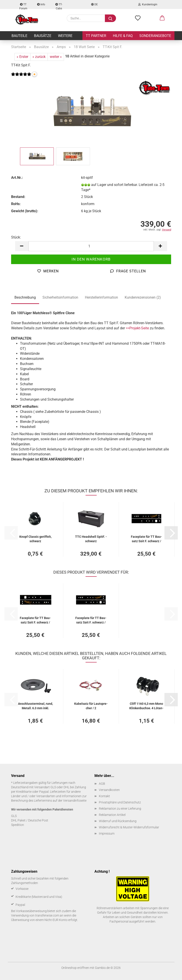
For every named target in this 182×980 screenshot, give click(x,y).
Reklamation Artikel (112, 815)
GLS (14, 816)
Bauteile (19, 36)
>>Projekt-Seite (137, 328)
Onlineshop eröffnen (75, 968)
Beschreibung (25, 297)
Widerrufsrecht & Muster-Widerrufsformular (129, 827)
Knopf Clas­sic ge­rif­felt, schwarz (35, 539)
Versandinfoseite (75, 801)
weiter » (56, 57)
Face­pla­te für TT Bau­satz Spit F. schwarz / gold (146, 539)
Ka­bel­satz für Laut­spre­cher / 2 (91, 706)
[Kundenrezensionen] (21, 77)
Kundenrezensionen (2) (143, 297)
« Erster (22, 57)
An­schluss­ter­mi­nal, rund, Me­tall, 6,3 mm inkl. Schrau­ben (35, 706)
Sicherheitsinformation (60, 297)
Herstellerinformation (101, 297)
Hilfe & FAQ (123, 36)
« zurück (39, 57)
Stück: (16, 237)
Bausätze (43, 36)
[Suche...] (110, 18)
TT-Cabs (59, 6)
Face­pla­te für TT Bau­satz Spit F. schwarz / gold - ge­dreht (35, 620)
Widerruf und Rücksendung (118, 821)
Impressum (107, 833)
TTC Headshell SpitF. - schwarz (91, 539)
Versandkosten (109, 790)
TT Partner (96, 36)
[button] (162, 18)
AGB (102, 784)
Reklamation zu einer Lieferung (120, 809)
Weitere (65, 36)
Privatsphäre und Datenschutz (120, 802)
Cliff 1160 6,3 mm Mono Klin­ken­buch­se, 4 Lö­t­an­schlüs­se (146, 706)
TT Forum (23, 6)
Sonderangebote (155, 36)
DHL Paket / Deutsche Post (30, 820)
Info (41, 4)
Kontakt (104, 796)
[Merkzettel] (138, 18)
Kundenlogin (148, 4)
